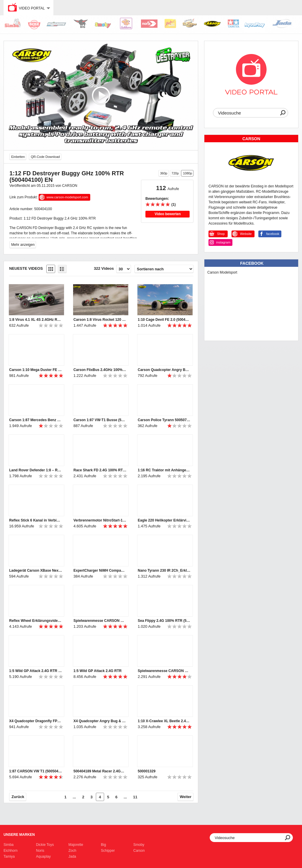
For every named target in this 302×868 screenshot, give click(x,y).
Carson (139, 851)
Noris (40, 851)
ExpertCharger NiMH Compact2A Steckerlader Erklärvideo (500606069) (100, 571)
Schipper (108, 851)
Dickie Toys (45, 845)
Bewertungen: (157, 199)
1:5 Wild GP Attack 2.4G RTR (97, 671)
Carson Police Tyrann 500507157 (164, 420)
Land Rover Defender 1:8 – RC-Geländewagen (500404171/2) (36, 470)
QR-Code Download (45, 157)
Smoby (139, 845)
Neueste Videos (26, 268)
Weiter (186, 797)
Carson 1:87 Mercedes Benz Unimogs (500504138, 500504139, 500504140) (36, 420)
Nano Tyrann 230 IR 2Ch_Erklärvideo (164, 571)
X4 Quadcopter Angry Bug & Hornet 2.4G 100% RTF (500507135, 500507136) (100, 721)
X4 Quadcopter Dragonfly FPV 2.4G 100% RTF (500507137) (36, 721)
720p (175, 173)
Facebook (252, 263)
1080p (187, 173)
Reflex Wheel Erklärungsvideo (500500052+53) (36, 621)
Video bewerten (168, 214)
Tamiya (9, 856)
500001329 (147, 771)
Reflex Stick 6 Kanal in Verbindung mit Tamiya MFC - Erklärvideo (36, 520)
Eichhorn (10, 851)
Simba (9, 845)
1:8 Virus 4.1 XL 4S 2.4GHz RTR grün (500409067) (36, 320)
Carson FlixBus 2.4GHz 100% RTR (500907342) (100, 370)
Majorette (76, 845)
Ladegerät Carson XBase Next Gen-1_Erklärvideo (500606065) (36, 571)
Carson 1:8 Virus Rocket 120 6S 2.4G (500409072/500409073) (100, 320)
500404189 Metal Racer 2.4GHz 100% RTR (100, 771)
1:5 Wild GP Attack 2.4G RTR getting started (36, 671)
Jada (72, 856)
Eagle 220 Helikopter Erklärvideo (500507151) (164, 520)
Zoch (72, 851)
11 (135, 797)
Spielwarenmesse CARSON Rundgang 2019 (164, 671)
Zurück (18, 797)
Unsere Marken (19, 835)
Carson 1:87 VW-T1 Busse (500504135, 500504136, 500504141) (100, 420)
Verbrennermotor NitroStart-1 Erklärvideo (100, 520)
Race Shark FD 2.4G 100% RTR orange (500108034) (100, 470)
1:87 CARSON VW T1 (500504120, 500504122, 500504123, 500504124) (36, 771)
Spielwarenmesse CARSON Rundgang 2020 (100, 621)
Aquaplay (43, 856)
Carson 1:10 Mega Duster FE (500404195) (36, 370)
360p (164, 173)
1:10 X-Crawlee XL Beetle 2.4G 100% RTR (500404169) (164, 721)
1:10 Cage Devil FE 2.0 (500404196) (164, 320)
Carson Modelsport (222, 272)
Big (103, 845)
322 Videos (104, 268)
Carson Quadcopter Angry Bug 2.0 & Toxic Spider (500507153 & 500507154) (164, 370)
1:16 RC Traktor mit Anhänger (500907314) (164, 470)
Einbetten (18, 157)
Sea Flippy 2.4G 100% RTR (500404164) (164, 621)
